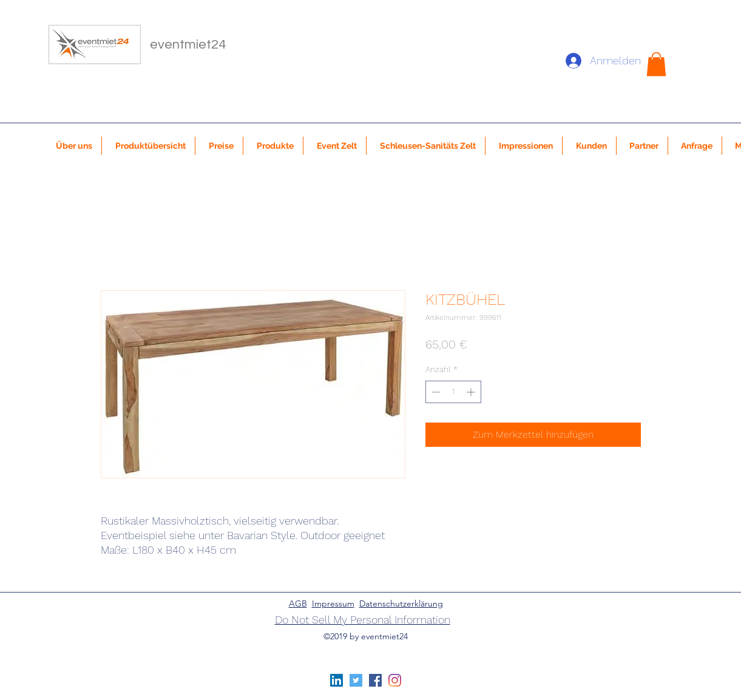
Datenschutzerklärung (401, 603)
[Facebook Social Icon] (375, 680)
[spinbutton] (453, 392)
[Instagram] (395, 680)
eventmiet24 (188, 45)
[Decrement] (435, 392)
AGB (298, 603)
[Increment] (472, 392)
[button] (656, 64)
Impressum (333, 603)
